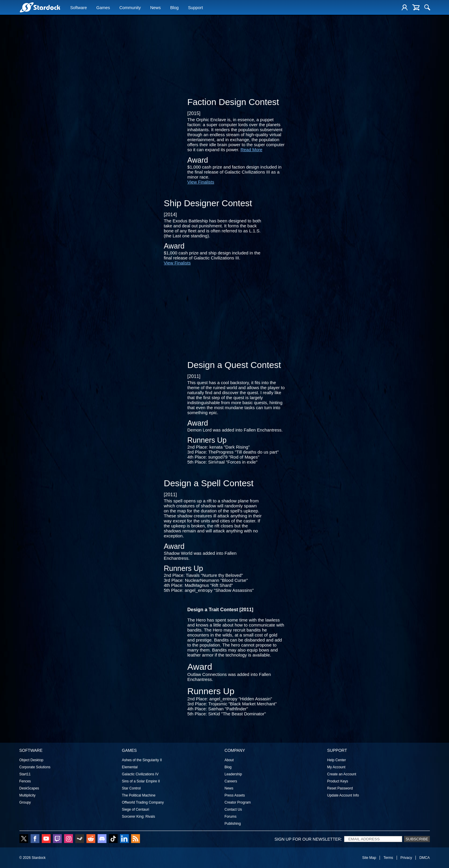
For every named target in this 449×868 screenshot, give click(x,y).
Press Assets (235, 795)
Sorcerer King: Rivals (139, 817)
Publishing (233, 824)
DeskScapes (29, 788)
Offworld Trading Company (143, 802)
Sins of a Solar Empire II (141, 781)
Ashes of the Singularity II (142, 760)
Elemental (130, 767)
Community (130, 8)
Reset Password (340, 788)
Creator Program (238, 802)
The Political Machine (139, 795)
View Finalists (201, 182)
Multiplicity (27, 795)
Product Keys (338, 781)
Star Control (131, 788)
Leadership (233, 774)
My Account (336, 767)
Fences (25, 781)
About (229, 760)
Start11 (25, 774)
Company (235, 750)
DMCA (424, 858)
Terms (388, 858)
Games (103, 8)
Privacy (406, 858)
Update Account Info (343, 795)
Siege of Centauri (136, 809)
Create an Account (342, 774)
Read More (251, 150)
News (156, 8)
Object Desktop (31, 760)
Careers (231, 781)
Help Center (337, 760)
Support (195, 8)
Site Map (369, 858)
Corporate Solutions (35, 767)
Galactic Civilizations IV (140, 774)
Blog (175, 8)
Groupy (25, 802)
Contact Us (233, 809)
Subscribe (417, 839)
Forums (231, 817)
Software (79, 8)
